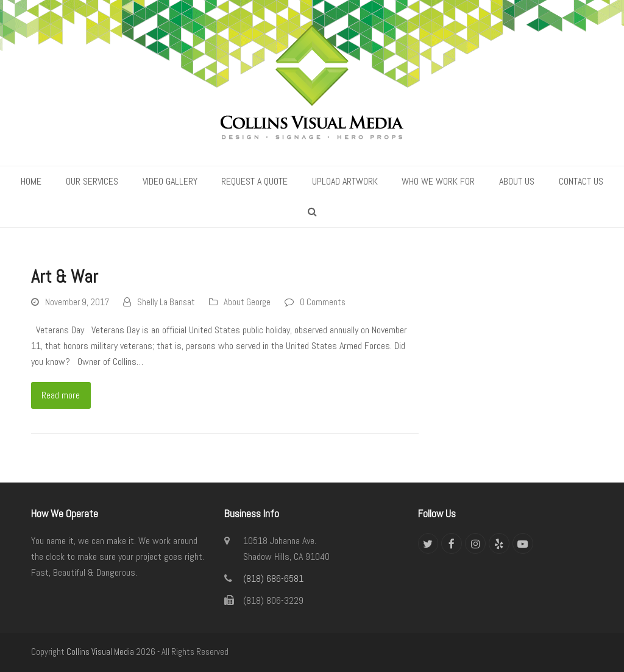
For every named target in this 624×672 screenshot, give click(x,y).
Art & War (65, 277)
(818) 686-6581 (273, 578)
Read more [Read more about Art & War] (61, 395)
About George (247, 302)
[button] (312, 212)
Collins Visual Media (100, 652)
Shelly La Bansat (166, 302)
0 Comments (323, 302)
